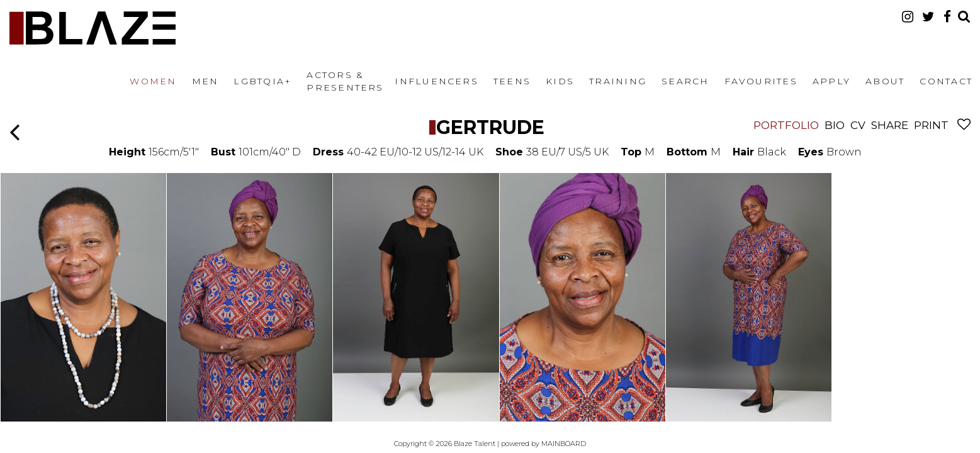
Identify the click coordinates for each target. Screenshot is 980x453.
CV (858, 125)
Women (153, 81)
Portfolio (786, 125)
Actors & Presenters (345, 81)
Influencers (436, 81)
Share (890, 125)
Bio (835, 125)
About (885, 81)
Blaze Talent (93, 28)
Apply (831, 81)
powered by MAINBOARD (544, 444)
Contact (946, 81)
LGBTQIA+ (262, 81)
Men (206, 81)
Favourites (761, 81)
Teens (512, 81)
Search (685, 81)
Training (618, 81)
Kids (560, 81)
